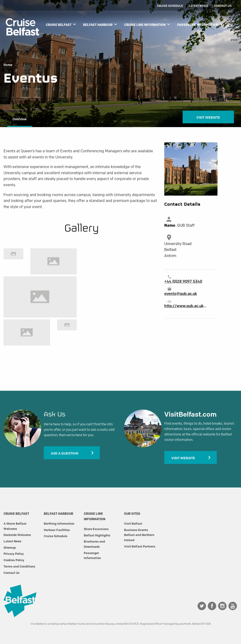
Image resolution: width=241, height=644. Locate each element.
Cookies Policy (14, 560)
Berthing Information (59, 523)
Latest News (198, 6)
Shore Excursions (96, 529)
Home (8, 65)
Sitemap (10, 547)
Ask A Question (64, 453)
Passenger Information (201, 24)
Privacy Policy (14, 554)
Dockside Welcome (17, 535)
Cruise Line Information (148, 24)
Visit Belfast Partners (140, 546)
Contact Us (223, 6)
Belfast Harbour (101, 24)
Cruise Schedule (170, 6)
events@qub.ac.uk (181, 294)
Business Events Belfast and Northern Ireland (139, 535)
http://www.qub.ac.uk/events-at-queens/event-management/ (186, 306)
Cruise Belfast (62, 24)
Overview (20, 119)
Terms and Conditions (19, 566)
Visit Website (208, 117)
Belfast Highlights (97, 535)
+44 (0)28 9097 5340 (183, 281)
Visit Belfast (133, 523)
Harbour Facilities (57, 530)
